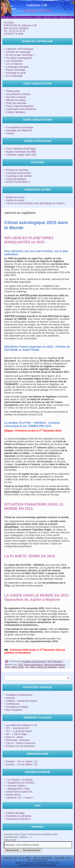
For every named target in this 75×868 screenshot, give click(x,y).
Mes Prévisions (55, 661)
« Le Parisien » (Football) (19, 780)
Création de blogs (15, 813)
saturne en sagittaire (47, 667)
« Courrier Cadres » (16, 786)
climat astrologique (33, 664)
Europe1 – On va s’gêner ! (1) (22, 761)
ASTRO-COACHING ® (18, 182)
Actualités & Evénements (34, 661)
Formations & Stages (17, 707)
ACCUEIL (9, 23)
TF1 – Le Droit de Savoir (19, 731)
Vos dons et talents (16, 97)
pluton (33, 667)
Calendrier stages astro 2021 (21, 155)
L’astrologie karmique (17, 67)
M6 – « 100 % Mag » (17, 734)
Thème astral (13, 91)
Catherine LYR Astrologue (20, 49)
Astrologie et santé (16, 73)
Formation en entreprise (18, 816)
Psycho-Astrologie (15, 70)
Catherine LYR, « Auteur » (20, 798)
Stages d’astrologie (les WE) (21, 152)
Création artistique (15, 112)
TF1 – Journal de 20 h (17, 728)
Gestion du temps (15, 197)
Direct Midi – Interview (18, 740)
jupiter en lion (17, 667)
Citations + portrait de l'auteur (21, 701)
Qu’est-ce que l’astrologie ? (20, 55)
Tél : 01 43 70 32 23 (14, 31)
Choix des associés (16, 103)
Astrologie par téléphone (19, 130)
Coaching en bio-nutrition (19, 176)
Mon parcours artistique (16, 28)
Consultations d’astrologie (19, 127)
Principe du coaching (17, 170)
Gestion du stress (15, 200)
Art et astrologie (14, 76)
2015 (20, 664)
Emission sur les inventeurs (20, 746)
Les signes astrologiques (19, 58)
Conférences (13, 704)
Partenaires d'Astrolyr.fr (18, 819)
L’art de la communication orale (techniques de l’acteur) (35, 203)
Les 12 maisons (14, 64)
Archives (10, 698)
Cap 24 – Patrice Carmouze (21, 743)
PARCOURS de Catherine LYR (20, 25)
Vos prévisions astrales (18, 94)
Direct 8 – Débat (14, 737)
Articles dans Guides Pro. (19, 792)
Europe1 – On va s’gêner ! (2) (22, 764)
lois (27, 667)
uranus (61, 667)
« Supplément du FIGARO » (21, 783)
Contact (10, 133)
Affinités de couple (16, 100)
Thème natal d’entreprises (20, 106)
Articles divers (13, 795)
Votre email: (10, 840)
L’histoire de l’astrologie (18, 52)
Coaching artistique (16, 179)
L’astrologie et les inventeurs (21, 109)
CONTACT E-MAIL (14, 34)
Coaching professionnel (18, 173)
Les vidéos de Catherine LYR (21, 725)
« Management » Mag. (18, 789)
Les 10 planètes (14, 61)
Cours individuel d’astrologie (21, 149)
